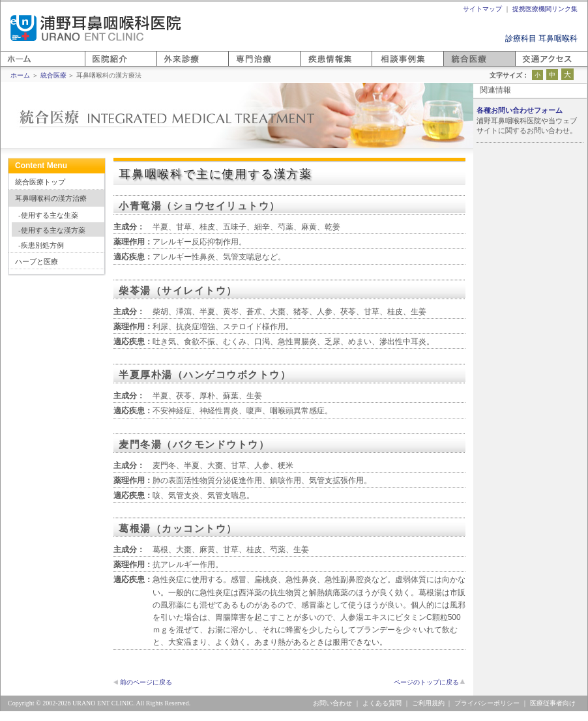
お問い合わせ (332, 703)
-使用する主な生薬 (48, 215)
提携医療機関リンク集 (545, 9)
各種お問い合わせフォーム (520, 110)
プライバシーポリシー (487, 703)
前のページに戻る (146, 682)
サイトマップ (482, 9)
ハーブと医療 (37, 261)
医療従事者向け (553, 703)
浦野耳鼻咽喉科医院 (96, 28)
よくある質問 (382, 703)
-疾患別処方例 (41, 245)
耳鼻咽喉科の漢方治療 (51, 198)
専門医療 (244, 66)
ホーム (12, 66)
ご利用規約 (428, 703)
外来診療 (172, 66)
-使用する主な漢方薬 (52, 230)
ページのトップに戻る (426, 682)
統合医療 (459, 66)
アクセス (531, 66)
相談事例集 (391, 66)
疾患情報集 (319, 66)
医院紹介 (100, 66)
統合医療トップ (40, 182)
